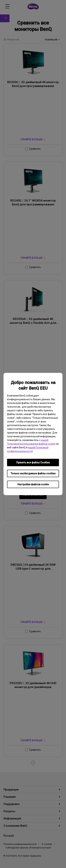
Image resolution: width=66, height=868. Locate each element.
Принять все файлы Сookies (33, 462)
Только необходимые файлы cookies (33, 473)
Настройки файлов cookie (33, 484)
